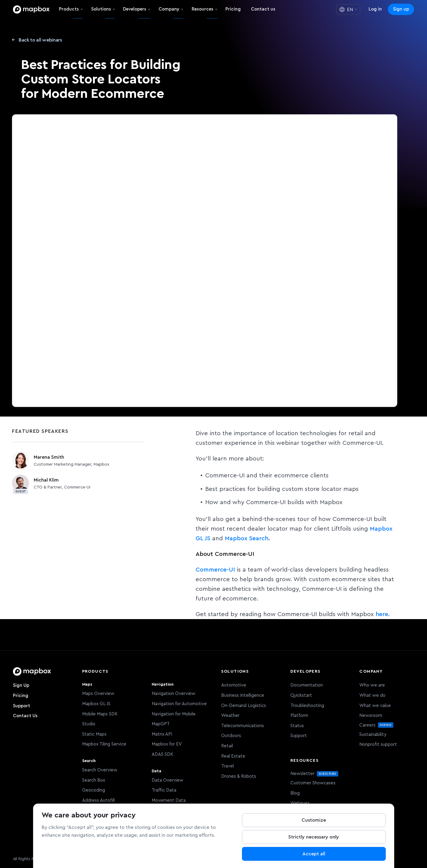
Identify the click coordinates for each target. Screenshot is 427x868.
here (382, 614)
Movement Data (169, 800)
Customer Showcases (313, 783)
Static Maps (94, 734)
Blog (295, 793)
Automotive (234, 685)
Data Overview (167, 780)
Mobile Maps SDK (100, 714)
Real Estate (233, 756)
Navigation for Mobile (174, 714)
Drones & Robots (239, 776)
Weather (230, 716)
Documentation (307, 685)
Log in (375, 9)
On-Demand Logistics (244, 706)
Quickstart (301, 695)
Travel (227, 766)
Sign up (401, 9)
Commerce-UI (215, 570)
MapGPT (161, 724)
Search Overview (100, 770)
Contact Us (25, 716)
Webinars (300, 803)
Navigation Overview (173, 694)
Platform (299, 716)
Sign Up (21, 685)
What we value (375, 706)
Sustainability (373, 735)
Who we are (372, 685)
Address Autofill (98, 800)
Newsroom (371, 716)
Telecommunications (243, 726)
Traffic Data (164, 790)
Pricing (21, 696)
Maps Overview (98, 694)
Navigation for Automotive (179, 704)
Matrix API (162, 734)
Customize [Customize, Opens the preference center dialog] (314, 820)
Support (22, 706)
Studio (89, 724)
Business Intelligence (243, 695)
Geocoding (94, 790)
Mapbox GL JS (96, 704)
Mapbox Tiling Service (104, 744)
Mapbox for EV (167, 744)
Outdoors (231, 736)
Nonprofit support (378, 744)
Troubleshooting (307, 706)
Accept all (314, 854)
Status (297, 726)
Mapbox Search (247, 538)
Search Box (94, 780)
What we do (372, 695)
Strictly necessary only (314, 837)
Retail (227, 746)
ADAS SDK (162, 754)
